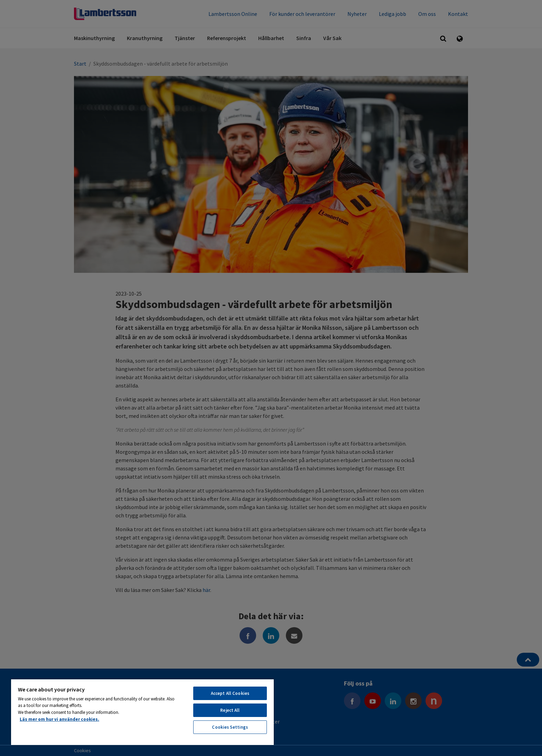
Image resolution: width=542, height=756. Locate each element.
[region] (142, 712)
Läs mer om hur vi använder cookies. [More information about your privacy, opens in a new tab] (59, 719)
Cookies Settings (230, 727)
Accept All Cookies (230, 693)
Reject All (230, 710)
